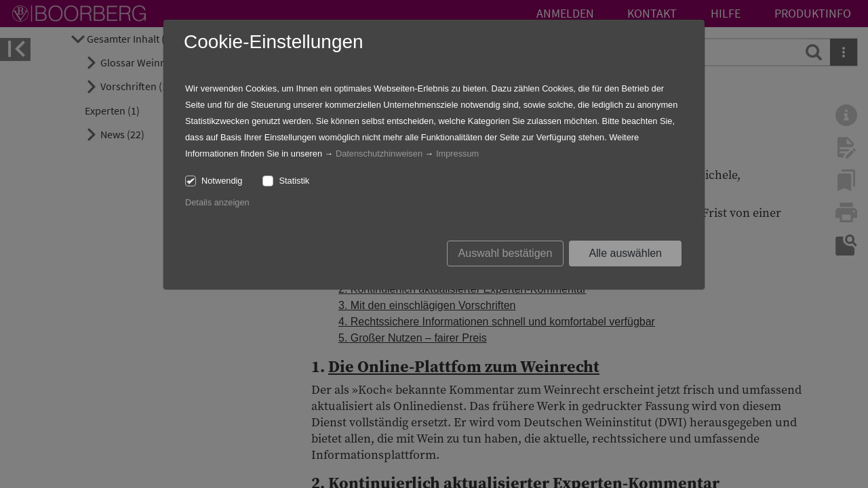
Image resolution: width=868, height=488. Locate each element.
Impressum (457, 154)
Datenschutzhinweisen (379, 154)
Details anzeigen (217, 202)
